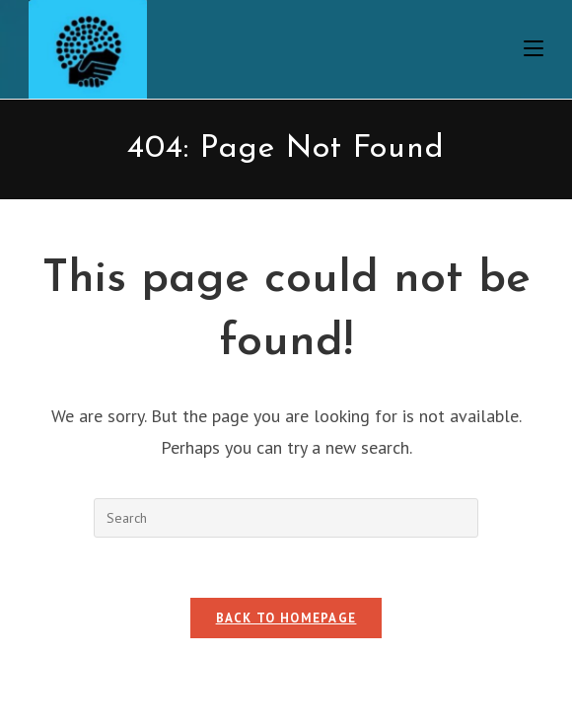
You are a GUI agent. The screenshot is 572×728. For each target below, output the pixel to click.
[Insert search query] (286, 518)
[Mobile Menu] (534, 49)
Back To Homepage (286, 618)
